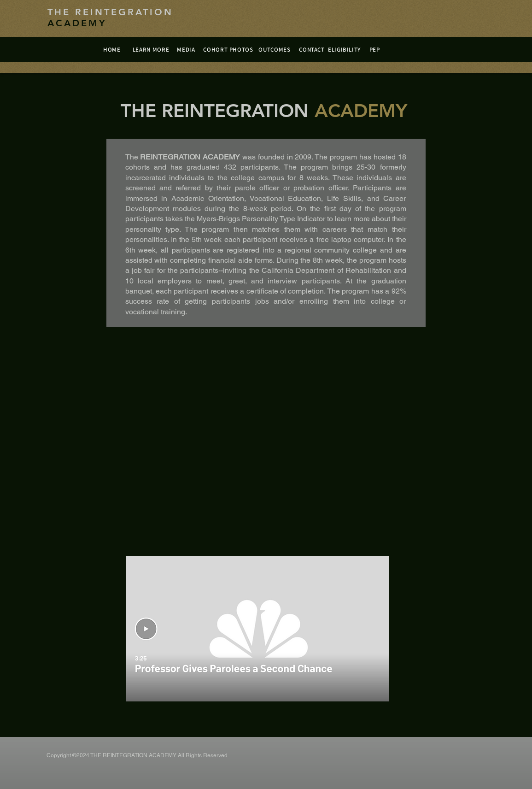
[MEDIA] (186, 50)
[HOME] (112, 50)
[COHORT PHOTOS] (228, 50)
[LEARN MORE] (151, 50)
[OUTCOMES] (275, 50)
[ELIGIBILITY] (345, 50)
